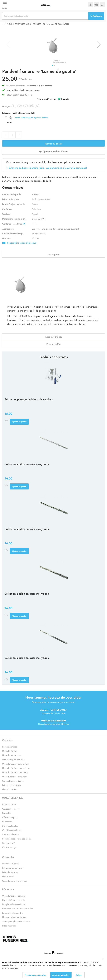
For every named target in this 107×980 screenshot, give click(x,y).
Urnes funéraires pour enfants (16, 764)
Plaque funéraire (10, 789)
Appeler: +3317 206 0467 (53, 710)
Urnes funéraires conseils (14, 896)
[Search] (96, 16)
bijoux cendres (45, 85)
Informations (8, 889)
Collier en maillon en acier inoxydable (27, 464)
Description (54, 254)
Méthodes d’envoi (11, 863)
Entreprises (7, 821)
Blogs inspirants (9, 926)
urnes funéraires (29, 85)
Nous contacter (9, 804)
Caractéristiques (54, 337)
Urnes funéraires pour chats (15, 776)
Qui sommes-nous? (11, 809)
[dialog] (53, 968)
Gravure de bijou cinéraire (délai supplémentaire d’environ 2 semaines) (48, 168)
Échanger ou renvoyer (12, 868)
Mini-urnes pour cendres (13, 759)
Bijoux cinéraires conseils (14, 900)
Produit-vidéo (53, 344)
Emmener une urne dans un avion (18, 908)
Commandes (8, 857)
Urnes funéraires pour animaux (16, 768)
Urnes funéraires (10, 751)
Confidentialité (9, 843)
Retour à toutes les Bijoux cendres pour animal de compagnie (37, 24)
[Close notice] (103, 959)
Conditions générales (12, 830)
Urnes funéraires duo (12, 755)
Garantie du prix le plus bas (15, 881)
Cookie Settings (9, 847)
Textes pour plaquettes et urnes (16, 921)
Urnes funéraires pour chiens (15, 772)
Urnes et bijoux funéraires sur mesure (23, 90)
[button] (99, 45)
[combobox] (45, 16)
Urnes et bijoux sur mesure (14, 917)
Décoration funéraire (12, 785)
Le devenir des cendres (13, 913)
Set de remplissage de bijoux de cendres (32, 117)
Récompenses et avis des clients (17, 839)
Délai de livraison (10, 872)
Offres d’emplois (10, 817)
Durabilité (6, 813)
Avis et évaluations (11, 834)
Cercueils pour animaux (13, 781)
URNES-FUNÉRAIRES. (13, 798)
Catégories (7, 740)
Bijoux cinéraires (10, 747)
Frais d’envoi (8, 876)
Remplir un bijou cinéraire (14, 904)
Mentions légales (10, 826)
